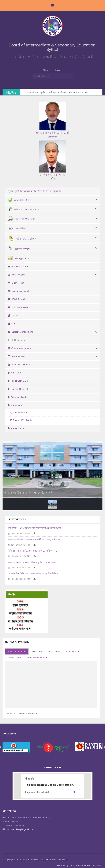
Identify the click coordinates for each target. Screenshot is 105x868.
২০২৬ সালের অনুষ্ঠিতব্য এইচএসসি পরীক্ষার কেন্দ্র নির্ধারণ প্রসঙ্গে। (56, 92)
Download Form (17, 356)
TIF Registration (17, 340)
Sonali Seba (15, 405)
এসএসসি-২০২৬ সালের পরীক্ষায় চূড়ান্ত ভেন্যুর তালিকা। (32, 562)
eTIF (12, 324)
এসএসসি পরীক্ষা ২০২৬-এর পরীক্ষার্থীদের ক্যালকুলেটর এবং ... (35, 539)
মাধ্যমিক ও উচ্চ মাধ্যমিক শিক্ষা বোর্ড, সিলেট (29, 493)
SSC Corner (37, 652)
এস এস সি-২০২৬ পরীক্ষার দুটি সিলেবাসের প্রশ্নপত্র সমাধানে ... (35, 528)
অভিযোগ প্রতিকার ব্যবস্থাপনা (24, 210)
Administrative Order (37, 658)
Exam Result (16, 283)
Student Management (20, 332)
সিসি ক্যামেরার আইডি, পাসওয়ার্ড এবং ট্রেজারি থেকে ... (33, 551)
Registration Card (18, 381)
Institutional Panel (18, 267)
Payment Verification (22, 420)
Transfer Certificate (18, 389)
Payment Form (19, 413)
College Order (15, 658)
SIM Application (19, 258)
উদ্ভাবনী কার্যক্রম (19, 249)
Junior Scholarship (17, 652)
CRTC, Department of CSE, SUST (86, 865)
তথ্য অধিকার (17, 229)
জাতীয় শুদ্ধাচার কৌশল (22, 239)
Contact (59, 70)
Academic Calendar (19, 365)
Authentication (16, 428)
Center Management (20, 348)
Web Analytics (17, 275)
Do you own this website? (37, 792)
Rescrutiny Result (18, 291)
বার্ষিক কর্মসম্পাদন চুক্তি (21, 219)
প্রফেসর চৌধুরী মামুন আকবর (52, 175)
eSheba (13, 316)
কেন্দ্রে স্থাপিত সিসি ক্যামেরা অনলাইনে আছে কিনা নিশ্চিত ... (34, 574)
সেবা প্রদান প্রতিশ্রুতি (20, 200)
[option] (52, 747)
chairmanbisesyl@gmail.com (20, 829)
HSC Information (18, 307)
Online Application (18, 397)
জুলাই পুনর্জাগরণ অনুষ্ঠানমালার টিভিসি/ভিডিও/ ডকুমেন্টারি (34, 191)
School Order (73, 652)
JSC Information (17, 299)
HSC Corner (55, 652)
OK (74, 792)
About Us (47, 70)
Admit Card (15, 373)
